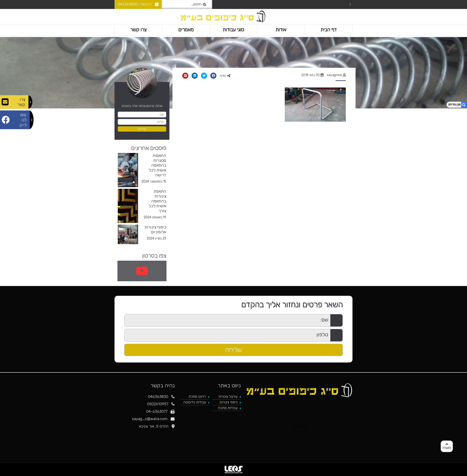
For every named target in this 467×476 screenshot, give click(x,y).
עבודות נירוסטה (195, 402)
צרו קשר (138, 30)
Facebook (300, 426)
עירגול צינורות (228, 396)
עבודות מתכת (228, 408)
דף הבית (329, 30)
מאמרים (186, 30)
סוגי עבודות (233, 30)
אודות (281, 30)
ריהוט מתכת (197, 396)
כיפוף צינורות (229, 402)
